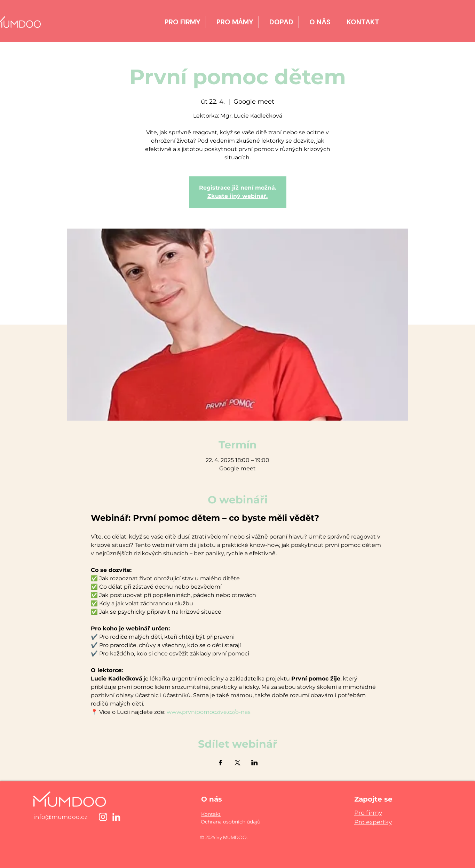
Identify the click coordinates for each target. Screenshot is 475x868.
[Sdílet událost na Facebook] (220, 763)
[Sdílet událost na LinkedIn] (255, 763)
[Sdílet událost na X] (237, 763)
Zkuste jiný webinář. (237, 196)
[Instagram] (103, 817)
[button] (211, 814)
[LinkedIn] (116, 817)
